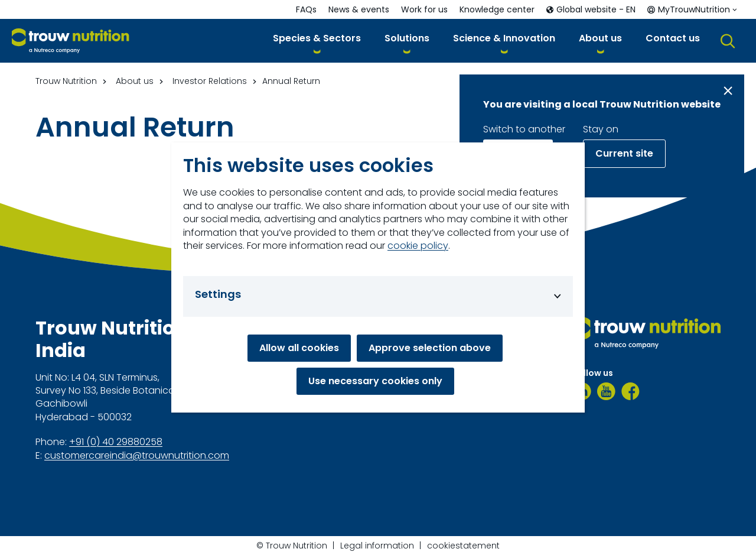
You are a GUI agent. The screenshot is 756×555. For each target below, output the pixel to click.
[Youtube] (606, 391)
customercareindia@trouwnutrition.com (137, 456)
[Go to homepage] (71, 41)
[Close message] (728, 91)
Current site (624, 153)
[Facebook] (630, 391)
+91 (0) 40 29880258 (116, 442)
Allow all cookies (299, 348)
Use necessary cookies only (375, 381)
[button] (317, 40)
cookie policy (418, 246)
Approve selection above (430, 348)
